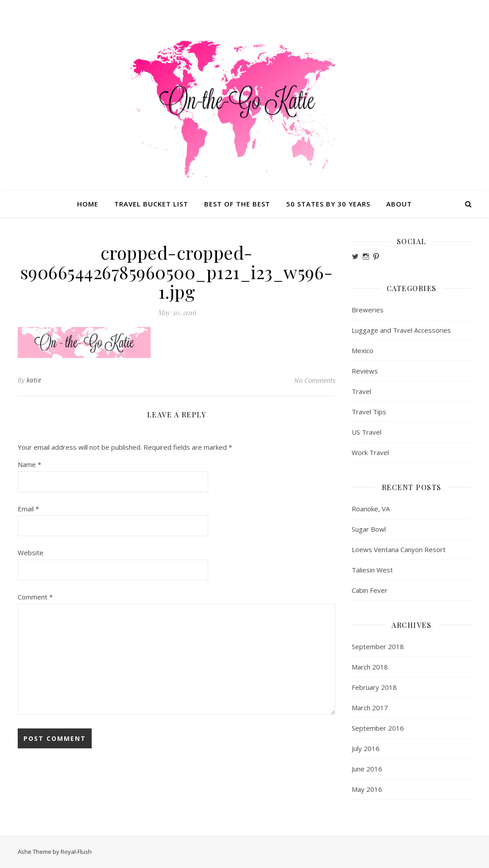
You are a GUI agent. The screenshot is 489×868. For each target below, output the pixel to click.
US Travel (367, 432)
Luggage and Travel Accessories (401, 330)
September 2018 (378, 646)
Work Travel (370, 452)
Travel (361, 391)
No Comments (315, 380)
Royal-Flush (76, 852)
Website (31, 553)
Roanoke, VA (371, 509)
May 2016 (367, 789)
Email (28, 509)
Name (29, 464)
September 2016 (378, 728)
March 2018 (370, 667)
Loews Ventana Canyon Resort (399, 549)
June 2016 (367, 769)
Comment (35, 597)
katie (34, 380)
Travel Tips (369, 412)
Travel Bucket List (151, 204)
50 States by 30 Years (328, 204)
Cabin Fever (370, 590)
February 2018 (374, 687)
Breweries (368, 310)
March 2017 (370, 708)
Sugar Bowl (369, 529)
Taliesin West (372, 570)
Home (88, 204)
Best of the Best (237, 204)
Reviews (365, 371)
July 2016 (366, 748)
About (399, 204)
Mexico (363, 350)
